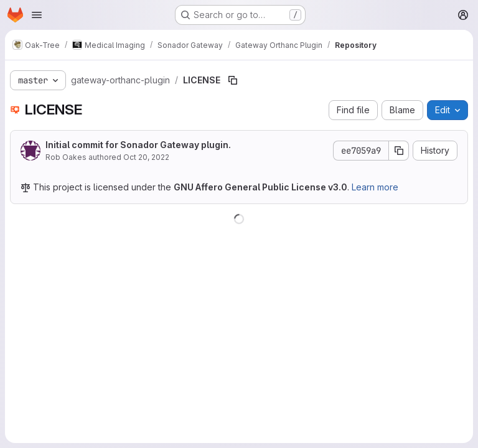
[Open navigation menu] (37, 15)
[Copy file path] (233, 80)
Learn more (375, 187)
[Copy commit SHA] (399, 151)
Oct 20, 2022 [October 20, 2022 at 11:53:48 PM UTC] (146, 157)
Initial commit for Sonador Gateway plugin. (138, 145)
